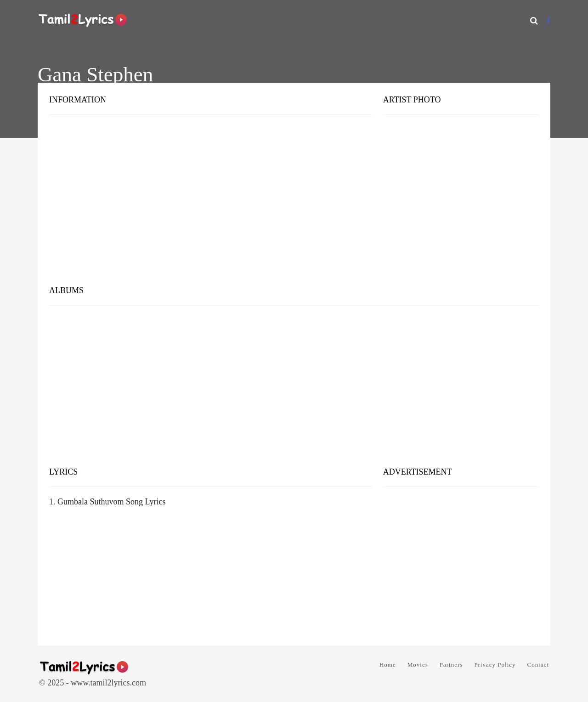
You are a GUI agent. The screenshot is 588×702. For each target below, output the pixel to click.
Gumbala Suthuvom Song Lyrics (112, 502)
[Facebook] (548, 20)
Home (388, 665)
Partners (451, 665)
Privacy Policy (495, 665)
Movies (418, 665)
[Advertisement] (294, 207)
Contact (538, 665)
